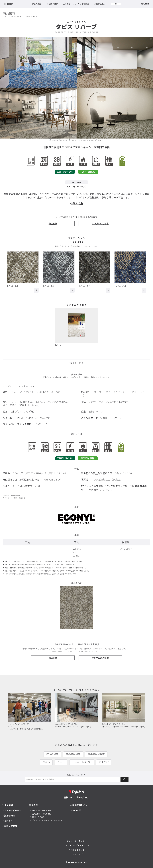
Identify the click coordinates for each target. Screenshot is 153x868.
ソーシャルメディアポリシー (77, 845)
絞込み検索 (36, 4)
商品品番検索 (73, 754)
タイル (46, 762)
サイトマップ (77, 854)
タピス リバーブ (33, 16)
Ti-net (76, 810)
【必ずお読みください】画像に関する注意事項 (77, 217)
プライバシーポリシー (77, 841)
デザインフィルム (47, 820)
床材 (38, 817)
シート (61, 762)
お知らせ (9, 820)
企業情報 (9, 805)
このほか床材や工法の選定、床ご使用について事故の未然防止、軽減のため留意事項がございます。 (41, 574)
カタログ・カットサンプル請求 (76, 4)
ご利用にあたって (76, 850)
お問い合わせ (100, 4)
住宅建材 (41, 814)
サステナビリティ (13, 810)
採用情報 (9, 815)
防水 (41, 810)
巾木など (104, 762)
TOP (4, 16)
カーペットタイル (17, 16)
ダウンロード (36, 290)
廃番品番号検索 (96, 754)
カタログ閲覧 (52, 4)
